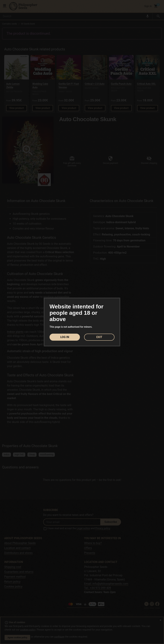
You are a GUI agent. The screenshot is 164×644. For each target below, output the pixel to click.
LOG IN (65, 337)
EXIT (99, 337)
